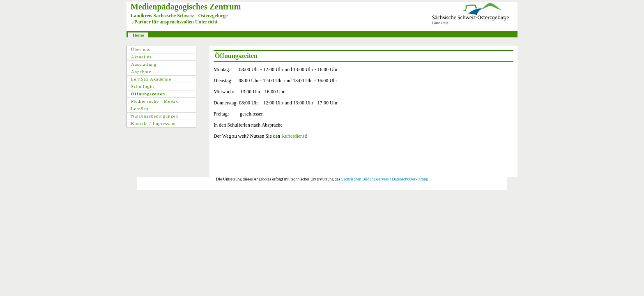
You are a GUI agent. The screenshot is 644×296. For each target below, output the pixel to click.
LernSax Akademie (151, 79)
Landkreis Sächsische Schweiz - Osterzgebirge (179, 16)
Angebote (141, 72)
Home (138, 35)
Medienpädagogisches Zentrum (186, 7)
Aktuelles (141, 57)
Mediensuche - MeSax (155, 101)
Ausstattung (144, 64)
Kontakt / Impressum (153, 124)
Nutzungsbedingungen (155, 116)
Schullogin (143, 87)
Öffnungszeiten (148, 94)
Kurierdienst (294, 136)
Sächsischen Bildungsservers (365, 179)
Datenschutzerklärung (410, 179)
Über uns (141, 50)
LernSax (140, 109)
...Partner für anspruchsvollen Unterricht (174, 22)
